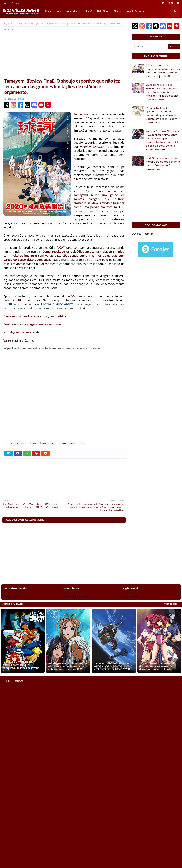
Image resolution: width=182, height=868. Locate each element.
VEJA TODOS (171, 604)
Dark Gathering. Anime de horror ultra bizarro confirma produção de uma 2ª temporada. (163, 163)
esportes (21, 443)
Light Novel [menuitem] (103, 11)
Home (5, 3)
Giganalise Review (38, 443)
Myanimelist (79, 296)
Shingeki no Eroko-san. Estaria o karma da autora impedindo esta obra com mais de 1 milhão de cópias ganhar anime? (162, 92)
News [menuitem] (59, 11)
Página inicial (10, 24)
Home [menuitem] (48, 11)
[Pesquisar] (150, 47)
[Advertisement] (64, 54)
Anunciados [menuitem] (74, 11)
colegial (21, 24)
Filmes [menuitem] (117, 11)
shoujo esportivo (68, 443)
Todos (82, 443)
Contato (15, 3)
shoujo (53, 443)
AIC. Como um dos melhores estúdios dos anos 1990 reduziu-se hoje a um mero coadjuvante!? (163, 71)
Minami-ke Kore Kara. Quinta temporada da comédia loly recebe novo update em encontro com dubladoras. (162, 115)
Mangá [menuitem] (89, 11)
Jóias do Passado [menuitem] (135, 11)
